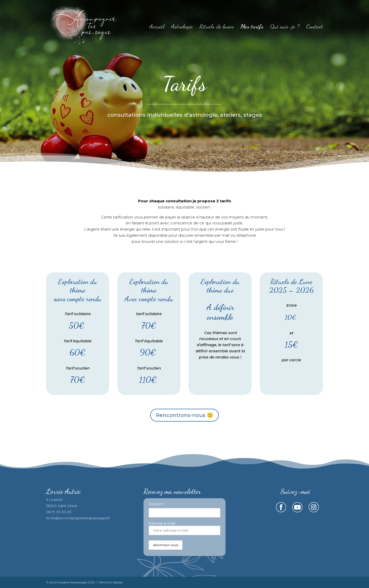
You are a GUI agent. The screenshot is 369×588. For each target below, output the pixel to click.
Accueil (157, 27)
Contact (315, 27)
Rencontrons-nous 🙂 (184, 415)
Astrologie (182, 27)
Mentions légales (111, 582)
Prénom (156, 504)
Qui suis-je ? (285, 27)
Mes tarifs (252, 27)
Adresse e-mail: (184, 528)
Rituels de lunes (217, 27)
